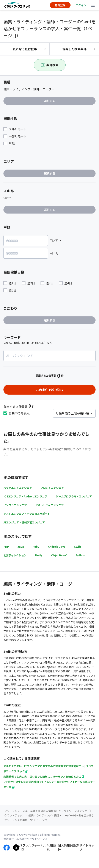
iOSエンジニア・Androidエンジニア (25, 496)
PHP (6, 547)
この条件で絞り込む (50, 390)
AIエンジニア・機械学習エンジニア (24, 522)
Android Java (57, 547)
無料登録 (60, 5)
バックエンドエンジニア (18, 488)
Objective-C (59, 555)
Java (21, 547)
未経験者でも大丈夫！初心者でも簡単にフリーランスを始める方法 (44, 777)
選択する (50, 101)
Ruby (36, 547)
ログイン (81, 5)
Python (80, 555)
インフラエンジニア (15, 505)
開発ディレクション (15, 555)
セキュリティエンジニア (49, 505)
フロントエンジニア (52, 488)
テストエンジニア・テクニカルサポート (27, 514)
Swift (78, 547)
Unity (39, 555)
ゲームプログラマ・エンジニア (74, 496)
